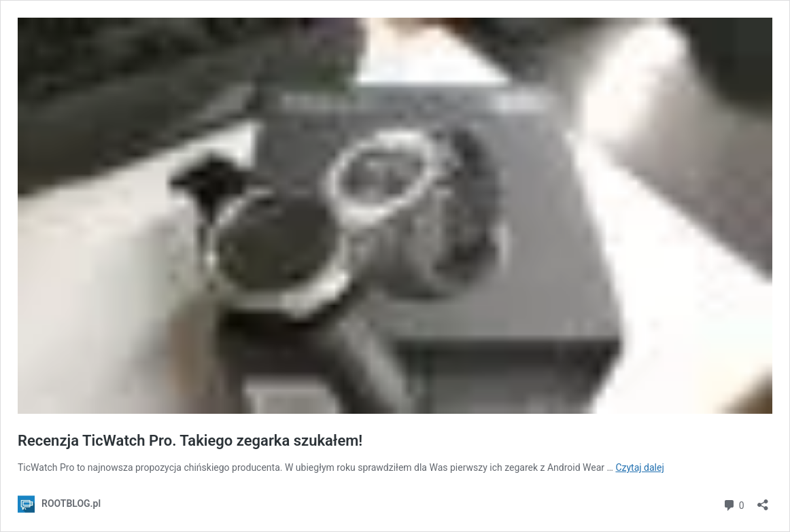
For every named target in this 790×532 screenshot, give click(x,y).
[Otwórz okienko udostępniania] (763, 500)
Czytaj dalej (639, 467)
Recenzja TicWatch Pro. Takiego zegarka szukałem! (190, 441)
